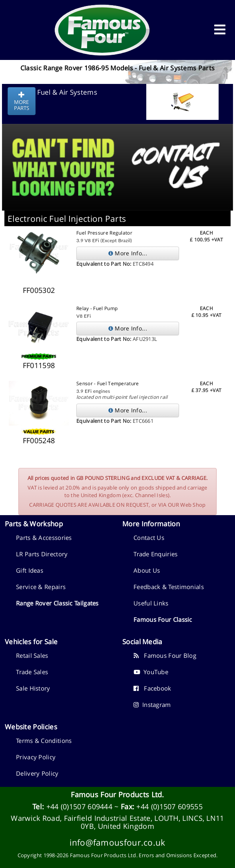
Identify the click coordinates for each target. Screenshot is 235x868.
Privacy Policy (36, 757)
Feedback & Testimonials (169, 587)
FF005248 (39, 440)
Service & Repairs (41, 587)
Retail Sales (32, 655)
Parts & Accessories (44, 538)
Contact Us (149, 538)
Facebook (152, 688)
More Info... (128, 253)
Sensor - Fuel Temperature (108, 383)
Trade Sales (32, 672)
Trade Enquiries (156, 554)
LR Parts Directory (42, 554)
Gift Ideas (30, 570)
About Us (147, 570)
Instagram (152, 705)
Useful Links (151, 603)
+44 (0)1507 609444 (79, 806)
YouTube (151, 672)
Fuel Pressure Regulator (104, 233)
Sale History (33, 688)
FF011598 (39, 365)
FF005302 (39, 290)
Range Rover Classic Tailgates (57, 603)
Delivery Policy (37, 773)
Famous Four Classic (163, 619)
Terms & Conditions (44, 741)
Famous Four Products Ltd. (117, 794)
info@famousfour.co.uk (117, 842)
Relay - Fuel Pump (97, 308)
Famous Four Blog (165, 655)
